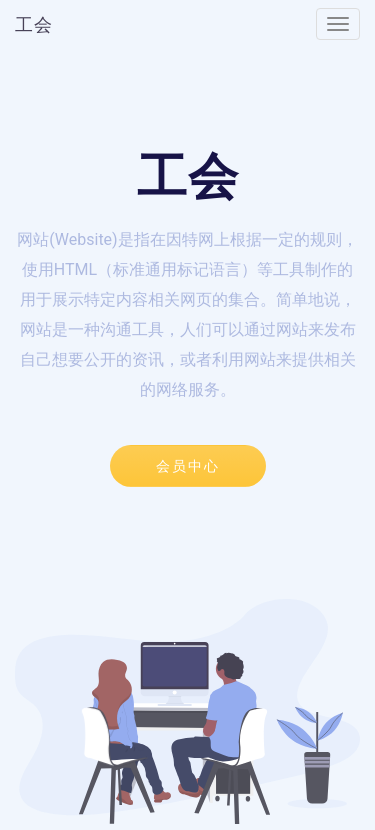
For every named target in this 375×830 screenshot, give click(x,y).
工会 (34, 24)
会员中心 (188, 466)
